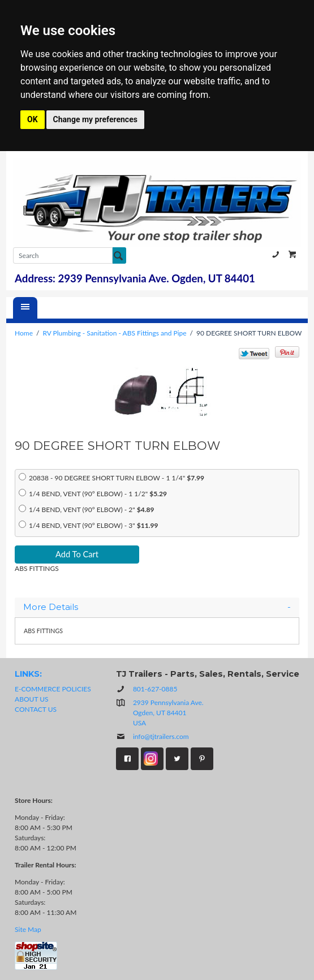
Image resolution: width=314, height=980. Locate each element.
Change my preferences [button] (95, 119)
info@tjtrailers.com (152, 736)
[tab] (157, 607)
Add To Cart (77, 554)
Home (24, 333)
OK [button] (33, 119)
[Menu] (25, 308)
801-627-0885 (276, 255)
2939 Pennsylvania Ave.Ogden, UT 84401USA (168, 713)
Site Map (28, 929)
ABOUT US (31, 699)
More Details (157, 607)
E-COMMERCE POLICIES (53, 689)
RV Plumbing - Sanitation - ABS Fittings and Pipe (115, 333)
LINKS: (28, 674)
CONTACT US (36, 709)
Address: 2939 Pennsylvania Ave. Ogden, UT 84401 (135, 278)
